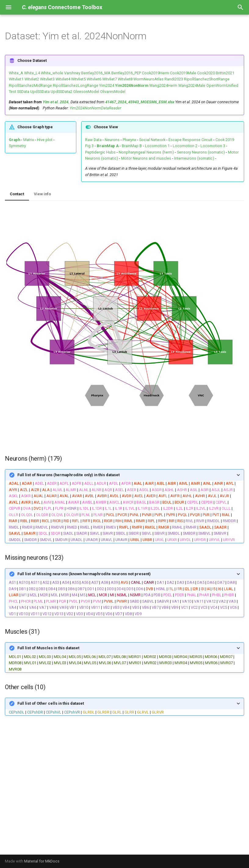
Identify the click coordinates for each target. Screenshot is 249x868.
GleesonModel (86, 92)
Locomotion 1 (157, 146)
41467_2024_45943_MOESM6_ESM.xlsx (140, 102)
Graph (14, 140)
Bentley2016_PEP (126, 73)
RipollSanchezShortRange (207, 79)
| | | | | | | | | (125, 706)
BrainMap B (132, 146)
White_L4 (32, 73)
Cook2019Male (183, 73)
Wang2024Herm (163, 85)
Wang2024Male (192, 85)
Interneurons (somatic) (194, 158)
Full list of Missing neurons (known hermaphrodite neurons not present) (84, 574)
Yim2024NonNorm (132, 85)
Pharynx (129, 140)
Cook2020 (206, 73)
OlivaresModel (113, 92)
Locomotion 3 (213, 146)
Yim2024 (107, 85)
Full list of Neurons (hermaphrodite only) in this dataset (69, 475)
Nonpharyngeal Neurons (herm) (146, 152)
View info (42, 194)
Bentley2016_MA (96, 73)
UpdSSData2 (61, 92)
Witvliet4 (63, 79)
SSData (23, 92)
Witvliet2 (32, 79)
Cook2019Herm (155, 73)
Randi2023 (174, 79)
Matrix (29, 140)
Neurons (112, 140)
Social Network (152, 140)
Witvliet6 (94, 79)
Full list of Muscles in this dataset (48, 648)
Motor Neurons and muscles (146, 158)
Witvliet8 (125, 79)
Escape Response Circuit (190, 140)
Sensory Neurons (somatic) (201, 152)
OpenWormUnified (222, 85)
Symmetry (17, 146)
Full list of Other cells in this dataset (51, 703)
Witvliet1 (16, 79)
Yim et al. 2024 (56, 102)
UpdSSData (40, 92)
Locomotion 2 (185, 146)
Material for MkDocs (42, 861)
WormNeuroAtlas (148, 79)
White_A (16, 73)
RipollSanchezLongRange (76, 85)
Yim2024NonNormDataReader (95, 108)
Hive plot (45, 140)
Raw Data (93, 140)
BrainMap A (108, 146)
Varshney (72, 73)
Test (13, 92)
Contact (17, 194)
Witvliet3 (47, 79)
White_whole (52, 73)
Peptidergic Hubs (100, 152)
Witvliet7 (110, 79)
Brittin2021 (225, 73)
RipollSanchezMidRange (30, 85)
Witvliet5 (78, 79)
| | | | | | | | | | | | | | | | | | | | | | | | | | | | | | (125, 657)
